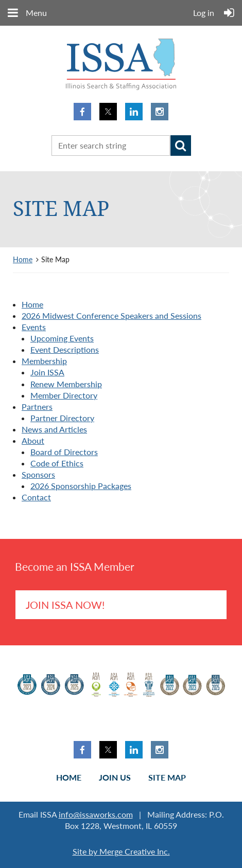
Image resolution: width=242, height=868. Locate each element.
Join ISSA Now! (65, 605)
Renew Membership (66, 384)
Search (181, 146)
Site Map (167, 777)
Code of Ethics (57, 463)
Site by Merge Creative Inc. (121, 851)
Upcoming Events (62, 338)
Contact (36, 497)
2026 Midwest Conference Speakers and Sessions (111, 315)
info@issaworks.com (96, 814)
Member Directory (64, 395)
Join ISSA (47, 372)
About (33, 440)
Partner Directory (62, 418)
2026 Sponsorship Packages (81, 486)
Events (34, 327)
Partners (37, 406)
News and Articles (54, 429)
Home (23, 259)
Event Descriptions (65, 349)
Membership (44, 361)
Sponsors (38, 474)
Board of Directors (64, 452)
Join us (115, 777)
